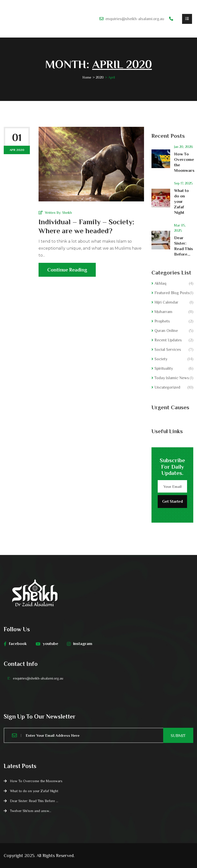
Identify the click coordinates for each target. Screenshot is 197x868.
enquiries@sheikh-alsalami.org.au (135, 19)
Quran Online (166, 331)
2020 (100, 77)
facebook (15, 644)
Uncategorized (167, 387)
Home (87, 77)
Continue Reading (67, 272)
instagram (80, 644)
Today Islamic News (172, 378)
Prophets (162, 321)
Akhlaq (160, 283)
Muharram (163, 312)
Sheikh (67, 213)
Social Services (168, 350)
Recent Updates (168, 340)
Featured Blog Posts (172, 293)
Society (161, 359)
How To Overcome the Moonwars (36, 781)
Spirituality (164, 368)
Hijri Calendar (166, 302)
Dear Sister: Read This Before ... (34, 801)
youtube (47, 644)
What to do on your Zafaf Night (181, 202)
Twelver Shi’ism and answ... (31, 811)
